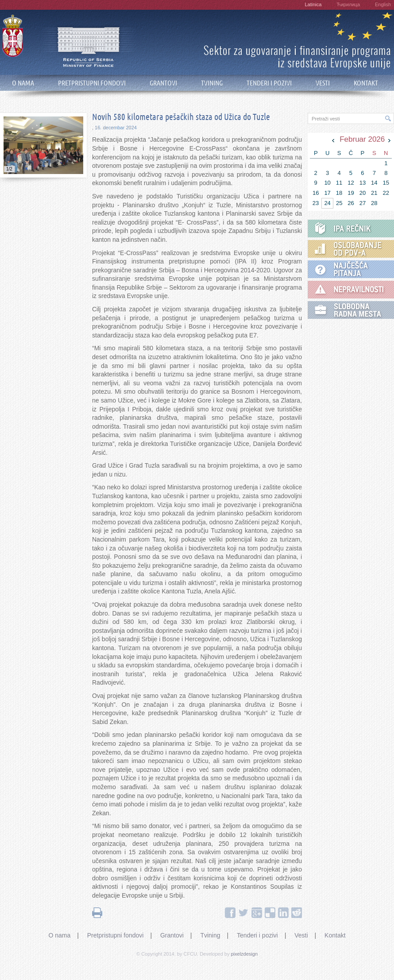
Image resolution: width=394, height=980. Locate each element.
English (383, 4)
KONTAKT (366, 83)
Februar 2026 (362, 139)
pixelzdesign (245, 954)
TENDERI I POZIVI (269, 83)
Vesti (301, 935)
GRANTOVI (163, 83)
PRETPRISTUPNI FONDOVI (92, 83)
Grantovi (172, 935)
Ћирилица (348, 4)
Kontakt (335, 935)
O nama (59, 935)
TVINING (212, 83)
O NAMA (23, 83)
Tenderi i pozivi (257, 935)
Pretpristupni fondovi (116, 935)
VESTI (323, 83)
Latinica (313, 4)
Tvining (210, 935)
